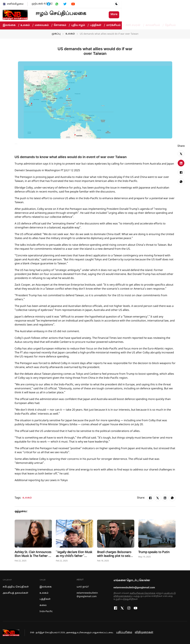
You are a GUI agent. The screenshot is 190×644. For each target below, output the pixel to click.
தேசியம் (170, 25)
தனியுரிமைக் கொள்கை (142, 593)
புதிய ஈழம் (80, 26)
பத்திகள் (97, 26)
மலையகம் (44, 26)
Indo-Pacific (46, 612)
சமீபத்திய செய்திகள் (16, 587)
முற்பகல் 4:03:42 (42, 4)
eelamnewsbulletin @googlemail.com (87, 595)
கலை (43, 605)
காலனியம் (155, 26)
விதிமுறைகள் (144, 632)
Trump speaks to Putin (154, 552)
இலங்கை (11, 26)
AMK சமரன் (135, 26)
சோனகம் (62, 26)
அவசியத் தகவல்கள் (15, 593)
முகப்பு (56, 34)
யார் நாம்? (83, 587)
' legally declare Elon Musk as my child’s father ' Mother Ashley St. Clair (74, 556)
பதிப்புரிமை (124, 632)
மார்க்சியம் (115, 26)
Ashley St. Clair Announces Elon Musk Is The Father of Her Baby (33, 556)
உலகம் (27, 26)
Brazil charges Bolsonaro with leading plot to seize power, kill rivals (114, 556)
